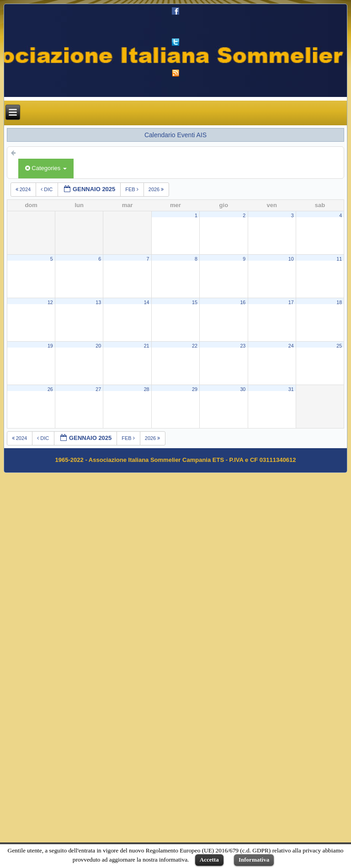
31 (291, 389)
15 (195, 302)
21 (147, 346)
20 (98, 346)
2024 (24, 189)
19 (50, 346)
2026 (157, 189)
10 (291, 259)
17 (291, 302)
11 (339, 259)
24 (291, 346)
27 (98, 389)
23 (243, 346)
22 (195, 346)
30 (243, 389)
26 (50, 389)
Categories (46, 168)
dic (47, 189)
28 (147, 389)
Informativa (254, 860)
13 (98, 302)
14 (147, 302)
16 (243, 302)
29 (195, 389)
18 (339, 302)
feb (133, 189)
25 (339, 346)
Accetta (209, 860)
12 (50, 302)
